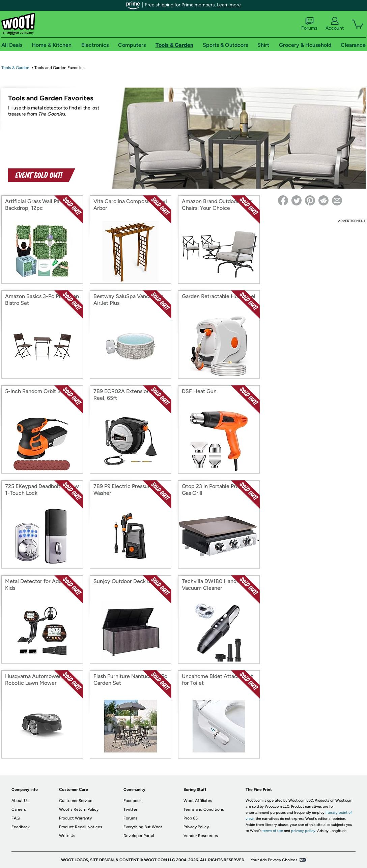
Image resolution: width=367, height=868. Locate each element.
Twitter (130, 809)
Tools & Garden (15, 68)
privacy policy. (304, 831)
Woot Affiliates (198, 801)
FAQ (16, 818)
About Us (20, 801)
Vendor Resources (201, 836)
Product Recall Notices (81, 827)
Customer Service (76, 801)
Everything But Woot (143, 827)
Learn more (229, 5)
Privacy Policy (196, 827)
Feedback (21, 827)
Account (335, 24)
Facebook (133, 801)
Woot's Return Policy (79, 809)
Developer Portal (139, 836)
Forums (309, 24)
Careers (19, 809)
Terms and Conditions (204, 809)
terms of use (273, 831)
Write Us (67, 836)
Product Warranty (75, 818)
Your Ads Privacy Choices (274, 860)
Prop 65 (191, 818)
